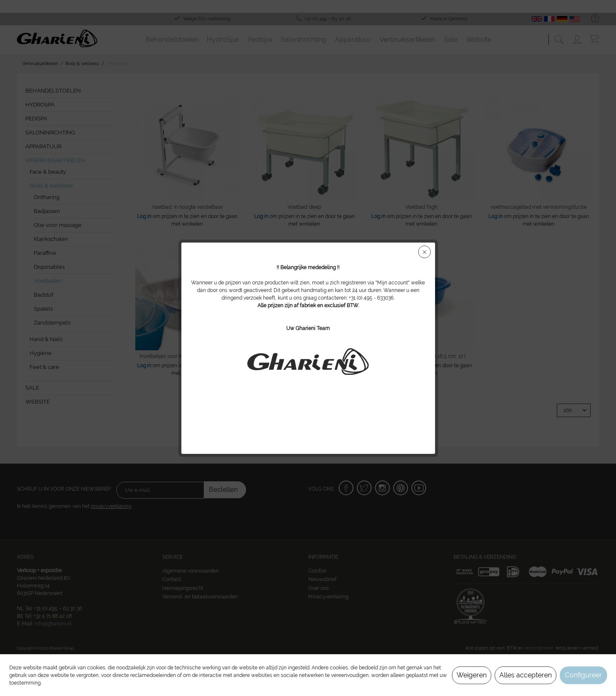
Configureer (583, 675)
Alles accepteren (526, 675)
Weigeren (472, 675)
